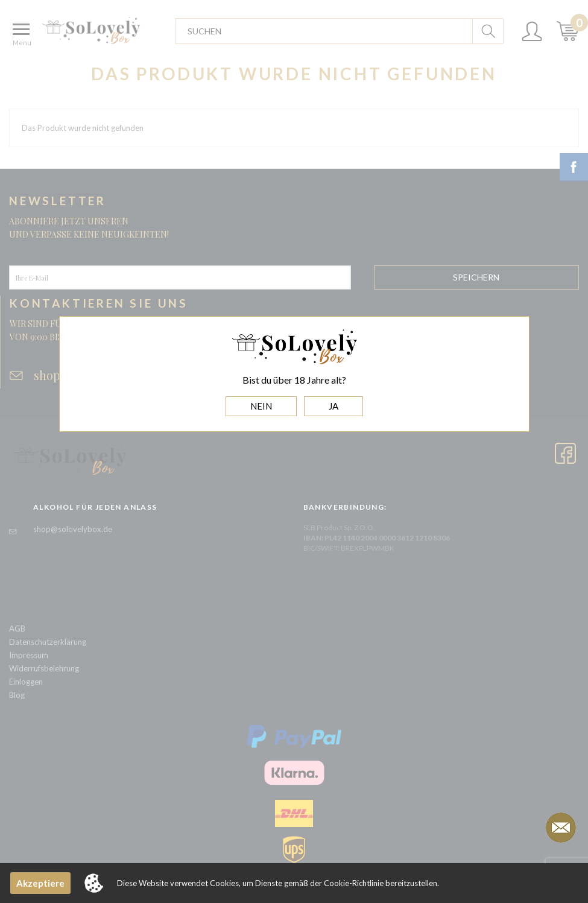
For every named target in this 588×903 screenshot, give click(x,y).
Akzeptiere (40, 883)
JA (334, 406)
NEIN (261, 406)
